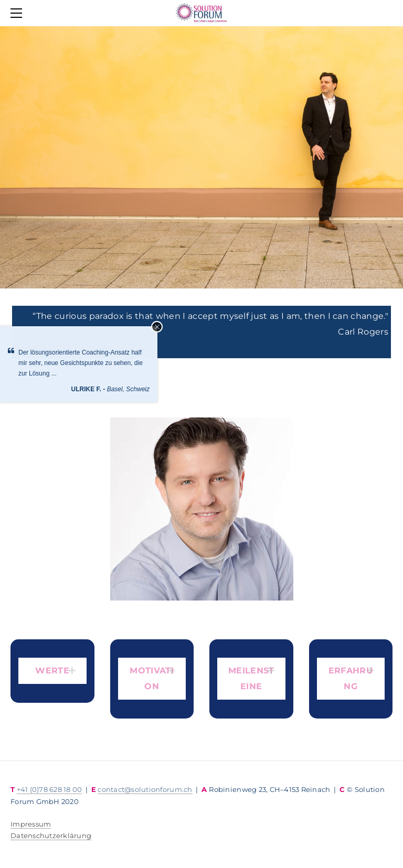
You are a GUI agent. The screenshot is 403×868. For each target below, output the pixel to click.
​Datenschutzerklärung (51, 835)
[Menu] (18, 13)
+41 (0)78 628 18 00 (50, 789)
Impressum (31, 824)
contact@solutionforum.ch (145, 789)
